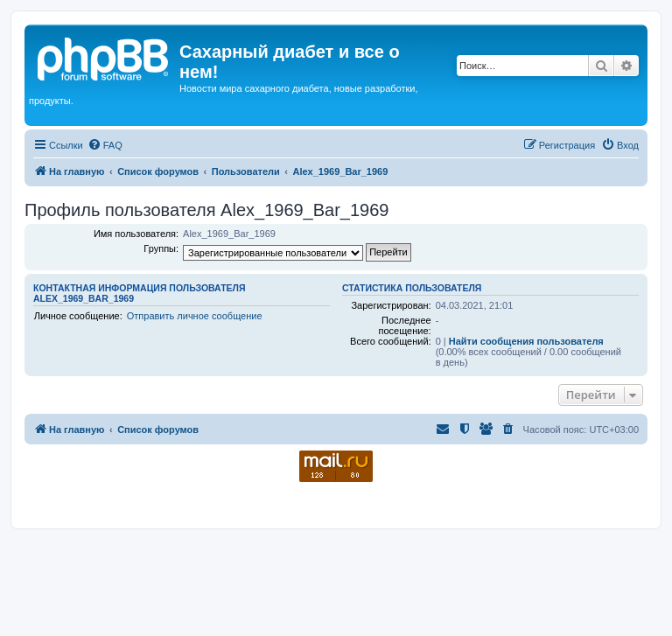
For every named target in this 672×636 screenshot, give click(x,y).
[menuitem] (105, 145)
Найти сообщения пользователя (526, 341)
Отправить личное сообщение (195, 316)
